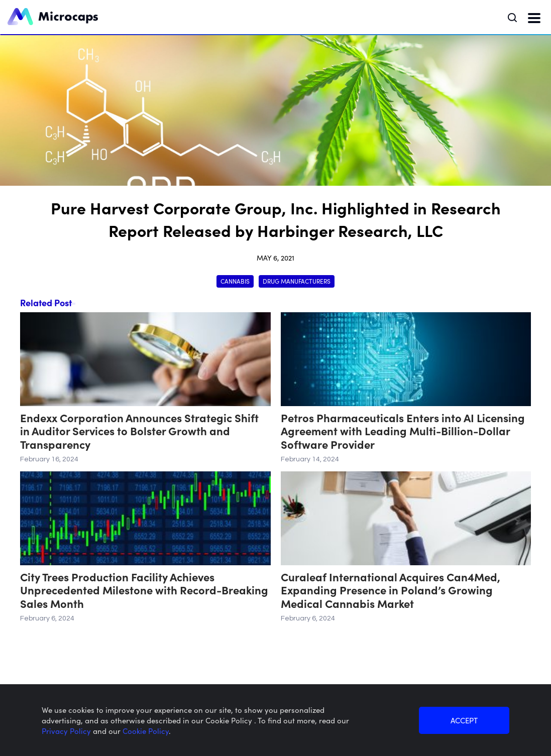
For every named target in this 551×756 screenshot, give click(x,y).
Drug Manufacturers (297, 281)
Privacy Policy (67, 731)
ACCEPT (464, 720)
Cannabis (235, 281)
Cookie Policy (146, 731)
